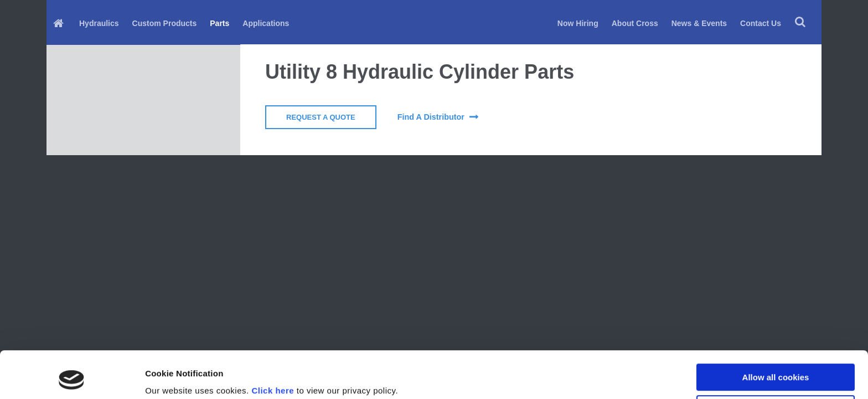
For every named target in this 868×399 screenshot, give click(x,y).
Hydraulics (99, 23)
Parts (219, 23)
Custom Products (165, 23)
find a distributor (431, 117)
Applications (266, 23)
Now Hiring (578, 23)
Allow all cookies (776, 333)
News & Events (699, 23)
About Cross (635, 23)
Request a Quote (321, 117)
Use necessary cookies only (776, 364)
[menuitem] (60, 22)
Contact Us (761, 23)
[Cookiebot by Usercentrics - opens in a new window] (72, 377)
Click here (273, 347)
